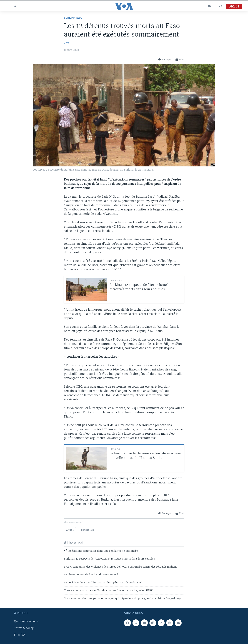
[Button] (165, 60)
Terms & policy (24, 628)
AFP (66, 43)
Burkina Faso (73, 18)
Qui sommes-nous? (27, 621)
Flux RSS (20, 635)
